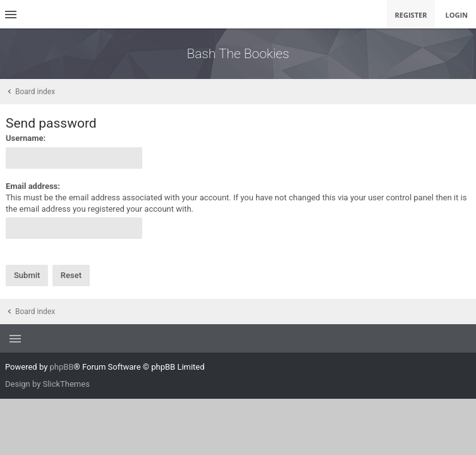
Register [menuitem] (411, 15)
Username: (26, 138)
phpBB (62, 367)
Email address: (33, 186)
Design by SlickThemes (47, 384)
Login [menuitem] (456, 15)
